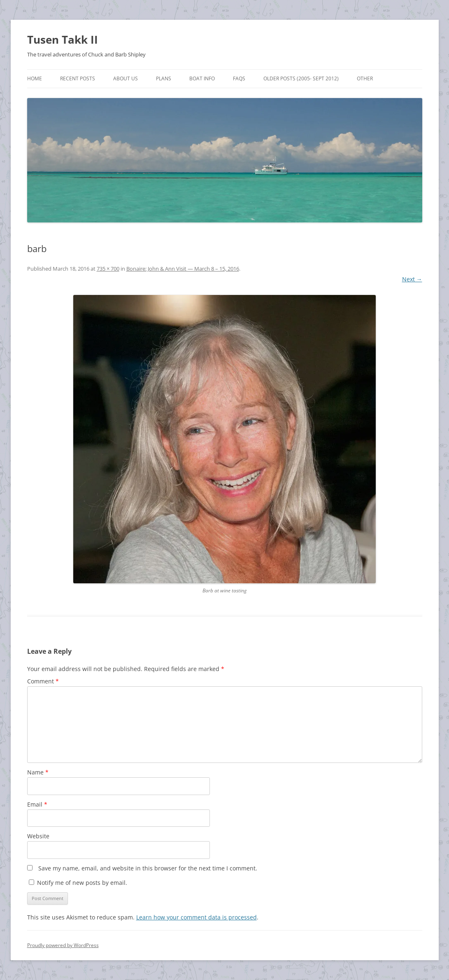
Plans (164, 78)
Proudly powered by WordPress (63, 945)
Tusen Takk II (63, 40)
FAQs (239, 78)
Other (365, 78)
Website (38, 836)
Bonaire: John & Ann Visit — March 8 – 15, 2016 (183, 269)
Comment (43, 681)
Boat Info (202, 78)
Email (37, 804)
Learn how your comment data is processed (197, 917)
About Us (126, 78)
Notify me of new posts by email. (82, 883)
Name (38, 772)
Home (35, 78)
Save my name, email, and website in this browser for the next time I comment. (148, 868)
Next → (412, 279)
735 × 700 (108, 269)
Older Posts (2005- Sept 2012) (301, 78)
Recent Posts (78, 78)
